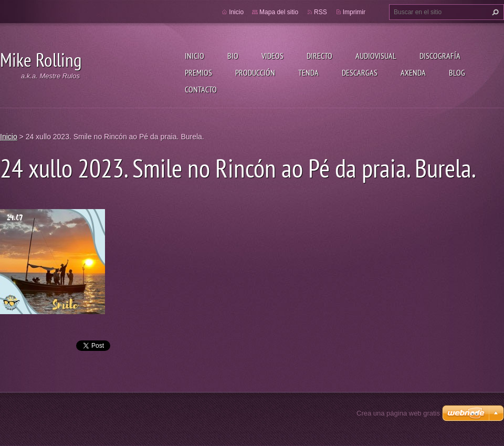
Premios (198, 72)
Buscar (494, 12)
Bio (233, 56)
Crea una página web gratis (398, 413)
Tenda (308, 72)
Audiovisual (376, 56)
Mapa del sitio (279, 12)
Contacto (201, 89)
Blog (457, 72)
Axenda (413, 72)
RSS (321, 12)
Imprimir (354, 12)
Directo (319, 56)
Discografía (440, 56)
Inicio (195, 56)
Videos (272, 56)
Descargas (360, 72)
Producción (255, 72)
